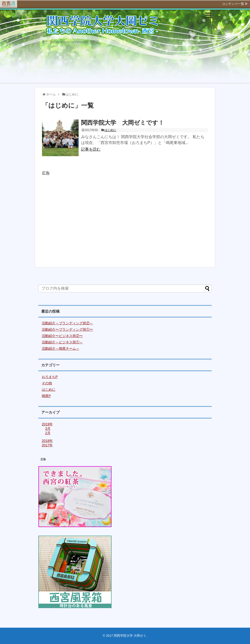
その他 (47, 383)
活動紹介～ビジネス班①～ (62, 342)
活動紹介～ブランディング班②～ (67, 323)
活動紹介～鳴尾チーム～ (61, 348)
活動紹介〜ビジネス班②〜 (62, 336)
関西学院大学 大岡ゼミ (130, 636)
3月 (48, 429)
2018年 (47, 441)
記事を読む (91, 149)
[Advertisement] (125, 219)
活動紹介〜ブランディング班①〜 (67, 329)
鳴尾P (46, 396)
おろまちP (50, 377)
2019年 (47, 424)
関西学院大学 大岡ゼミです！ (123, 123)
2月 (48, 433)
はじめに (110, 130)
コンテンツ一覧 (233, 4)
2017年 (47, 445)
